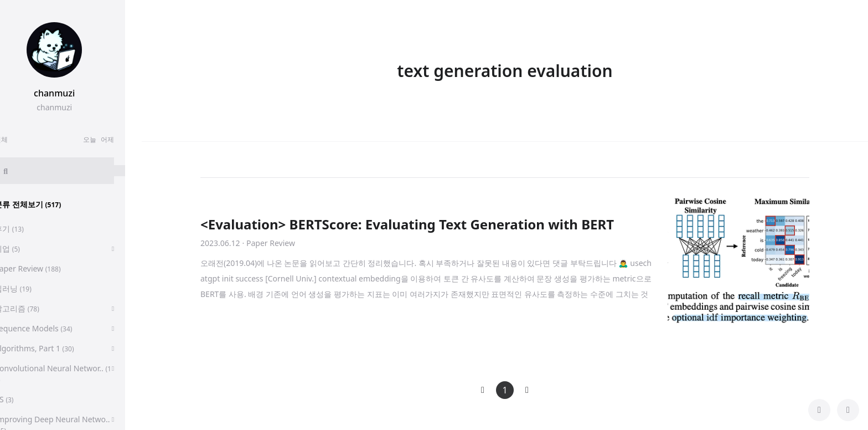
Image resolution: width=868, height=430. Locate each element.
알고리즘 (33, 308)
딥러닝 (30, 288)
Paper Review (44, 268)
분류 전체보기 (44, 204)
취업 (24, 249)
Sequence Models (50, 328)
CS (20, 399)
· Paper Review (269, 243)
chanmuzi (71, 93)
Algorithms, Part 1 (51, 348)
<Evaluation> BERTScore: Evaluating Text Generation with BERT (407, 224)
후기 (26, 229)
